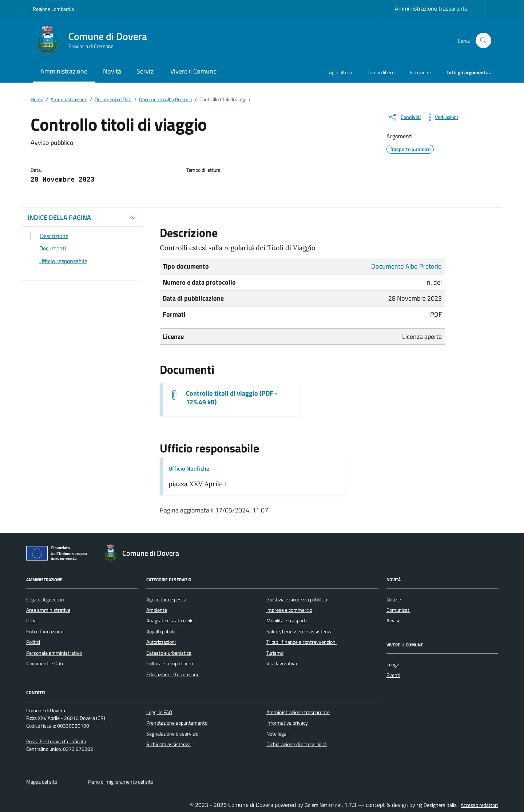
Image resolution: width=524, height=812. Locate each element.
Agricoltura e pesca (166, 599)
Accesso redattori (479, 805)
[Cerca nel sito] (483, 41)
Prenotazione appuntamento (177, 723)
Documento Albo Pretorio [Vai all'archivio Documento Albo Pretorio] (406, 266)
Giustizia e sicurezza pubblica (297, 599)
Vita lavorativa (282, 664)
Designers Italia (437, 805)
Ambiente (157, 610)
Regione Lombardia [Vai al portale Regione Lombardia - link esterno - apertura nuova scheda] (53, 9)
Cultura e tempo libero (170, 664)
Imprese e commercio (289, 610)
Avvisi (393, 621)
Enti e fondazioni (44, 631)
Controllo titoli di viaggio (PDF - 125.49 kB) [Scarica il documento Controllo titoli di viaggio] (232, 398)
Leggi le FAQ (159, 712)
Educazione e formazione (173, 674)
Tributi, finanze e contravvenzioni (301, 642)
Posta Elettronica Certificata (56, 741)
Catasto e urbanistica (169, 653)
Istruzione (420, 72)
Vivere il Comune (193, 71)
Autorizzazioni (161, 642)
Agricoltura (340, 72)
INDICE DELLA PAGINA (59, 217)
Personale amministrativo (54, 653)
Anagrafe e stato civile (170, 621)
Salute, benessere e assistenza (299, 631)
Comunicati (398, 610)
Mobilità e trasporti (287, 621)
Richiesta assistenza (168, 744)
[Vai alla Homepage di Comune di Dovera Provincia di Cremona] (94, 40)
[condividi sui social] (404, 117)
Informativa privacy (287, 723)
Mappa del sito (42, 782)
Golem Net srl (319, 805)
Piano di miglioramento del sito (120, 782)
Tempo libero (381, 72)
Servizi (146, 71)
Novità (112, 71)
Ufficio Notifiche (189, 468)
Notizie (394, 599)
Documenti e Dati (45, 664)
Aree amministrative (48, 610)
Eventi (393, 675)
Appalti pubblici (162, 631)
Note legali (277, 734)
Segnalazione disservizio (172, 734)
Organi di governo (45, 599)
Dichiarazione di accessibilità (297, 744)
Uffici (32, 621)
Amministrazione (64, 71)
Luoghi (394, 665)
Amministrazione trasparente (431, 8)
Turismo (275, 653)
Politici (33, 642)
